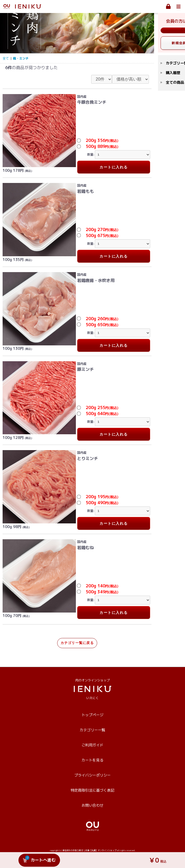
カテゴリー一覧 (92, 730)
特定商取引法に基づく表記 (92, 790)
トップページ (92, 715)
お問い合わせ (92, 805)
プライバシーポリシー (92, 775)
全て (6, 58)
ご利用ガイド (92, 745)
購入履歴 (173, 73)
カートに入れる (114, 167)
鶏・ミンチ (21, 58)
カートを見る (92, 760)
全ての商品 (175, 82)
